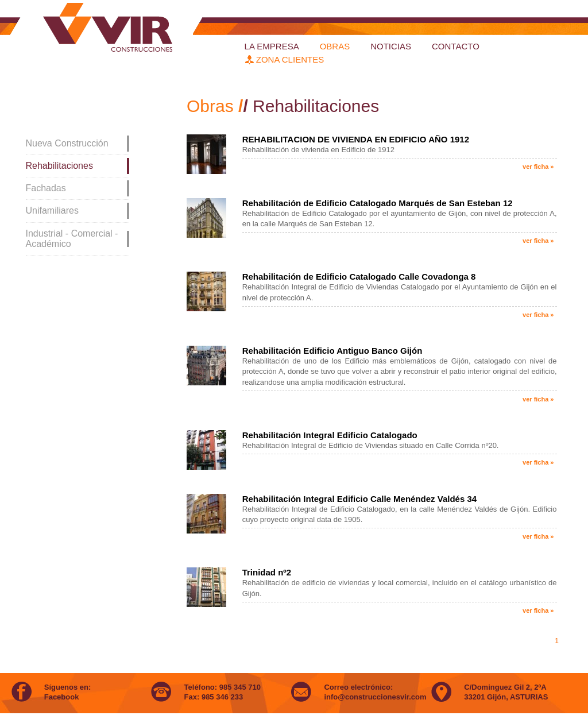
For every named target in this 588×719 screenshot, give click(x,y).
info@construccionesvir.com (375, 697)
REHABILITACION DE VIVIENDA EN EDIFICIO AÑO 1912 (356, 139)
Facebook (62, 697)
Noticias (391, 46)
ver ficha (538, 167)
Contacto (456, 46)
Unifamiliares (52, 210)
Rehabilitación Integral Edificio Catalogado (330, 435)
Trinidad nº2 (267, 572)
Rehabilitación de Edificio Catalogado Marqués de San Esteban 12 (378, 203)
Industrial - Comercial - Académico (72, 239)
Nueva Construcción (67, 143)
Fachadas (46, 188)
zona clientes (285, 59)
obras (335, 46)
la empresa (272, 46)
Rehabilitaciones (59, 166)
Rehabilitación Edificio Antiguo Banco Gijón (332, 351)
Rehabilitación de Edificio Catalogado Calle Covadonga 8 (359, 277)
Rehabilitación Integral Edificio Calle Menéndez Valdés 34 (359, 499)
